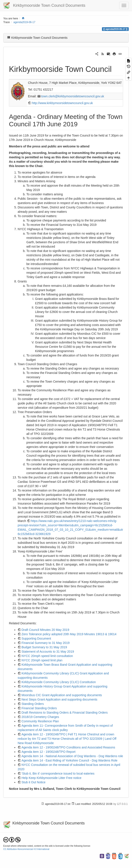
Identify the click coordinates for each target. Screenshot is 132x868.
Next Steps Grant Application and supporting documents (59, 699)
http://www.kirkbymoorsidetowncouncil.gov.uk (62, 103)
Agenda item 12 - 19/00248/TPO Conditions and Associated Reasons (68, 747)
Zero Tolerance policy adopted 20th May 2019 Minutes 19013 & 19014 (69, 634)
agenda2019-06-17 (25, 22)
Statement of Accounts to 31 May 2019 (48, 652)
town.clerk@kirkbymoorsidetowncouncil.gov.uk (73, 96)
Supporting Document (36, 638)
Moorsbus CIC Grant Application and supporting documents (62, 695)
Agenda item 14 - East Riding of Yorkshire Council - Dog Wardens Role (69, 760)
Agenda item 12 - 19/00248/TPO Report (48, 752)
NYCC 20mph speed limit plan (42, 660)
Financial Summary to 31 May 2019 (46, 643)
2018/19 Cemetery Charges (40, 717)
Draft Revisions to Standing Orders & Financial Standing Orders (65, 713)
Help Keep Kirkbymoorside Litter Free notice (52, 778)
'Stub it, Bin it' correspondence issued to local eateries (58, 773)
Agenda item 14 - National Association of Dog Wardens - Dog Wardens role (72, 756)
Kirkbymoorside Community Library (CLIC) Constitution (59, 682)
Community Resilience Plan (40, 721)
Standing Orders (33, 704)
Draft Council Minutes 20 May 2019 (45, 630)
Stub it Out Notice (34, 782)
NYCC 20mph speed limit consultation (47, 656)
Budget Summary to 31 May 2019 (44, 647)
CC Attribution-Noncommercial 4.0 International (26, 849)
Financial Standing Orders (39, 708)
